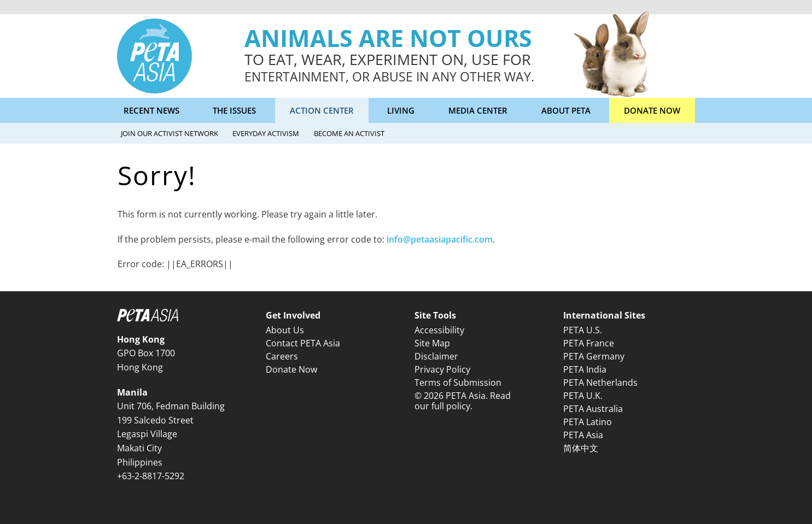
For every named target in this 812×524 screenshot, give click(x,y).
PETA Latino (588, 422)
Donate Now (652, 110)
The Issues (234, 110)
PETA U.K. (583, 396)
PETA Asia (583, 435)
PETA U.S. (583, 330)
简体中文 (581, 448)
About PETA (566, 110)
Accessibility (439, 330)
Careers (282, 356)
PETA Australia (593, 409)
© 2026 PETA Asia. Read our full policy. (463, 401)
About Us (285, 330)
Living (401, 110)
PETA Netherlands (600, 382)
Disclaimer (436, 356)
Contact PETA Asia (303, 343)
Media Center (478, 110)
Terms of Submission (458, 382)
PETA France (589, 343)
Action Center (322, 110)
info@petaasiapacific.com (440, 239)
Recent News (151, 110)
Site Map (432, 343)
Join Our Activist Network (170, 133)
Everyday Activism (266, 133)
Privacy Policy (442, 369)
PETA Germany (594, 356)
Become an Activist (349, 133)
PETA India (585, 369)
